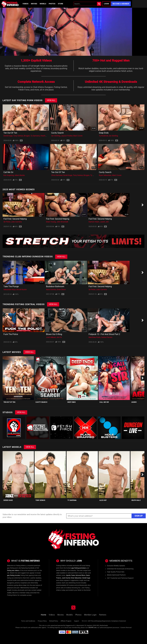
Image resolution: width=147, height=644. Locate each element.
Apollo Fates (71, 575)
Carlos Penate (107, 337)
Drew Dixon (61, 289)
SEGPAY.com (92, 628)
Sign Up (139, 516)
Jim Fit (59, 337)
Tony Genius (18, 136)
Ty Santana (35, 136)
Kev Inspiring (9, 175)
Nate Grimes (51, 289)
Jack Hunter (66, 578)
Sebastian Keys (10, 289)
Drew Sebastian (76, 578)
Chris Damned (57, 175)
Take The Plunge (11, 286)
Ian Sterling (56, 136)
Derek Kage (8, 136)
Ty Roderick (104, 136)
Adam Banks (20, 175)
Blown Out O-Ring (54, 334)
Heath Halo (45, 136)
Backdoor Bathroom (55, 286)
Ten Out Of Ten (10, 133)
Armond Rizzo (80, 575)
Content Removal (126, 628)
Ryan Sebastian (105, 175)
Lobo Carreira (16, 222)
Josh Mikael (51, 337)
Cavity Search (57, 133)
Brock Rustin (22, 289)
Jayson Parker (67, 136)
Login (106, 4)
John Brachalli (62, 222)
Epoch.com (27, 628)
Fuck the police (11, 334)
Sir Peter (7, 222)
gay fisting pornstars (79, 568)
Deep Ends (104, 133)
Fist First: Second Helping (15, 219)
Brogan (27, 136)
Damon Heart (94, 222)
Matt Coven (78, 136)
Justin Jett (104, 222)
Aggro (134, 402)
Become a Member (121, 4)
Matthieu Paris (94, 337)
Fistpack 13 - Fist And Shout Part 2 (104, 334)
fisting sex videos (13, 570)
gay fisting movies (13, 575)
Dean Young (51, 222)
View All (51, 100)
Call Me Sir (8, 172)
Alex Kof (103, 500)
